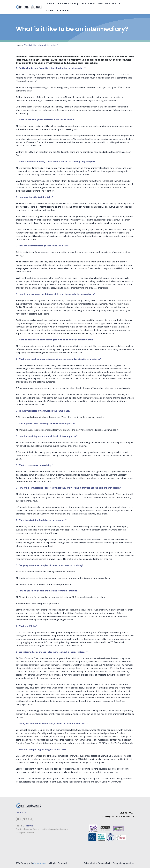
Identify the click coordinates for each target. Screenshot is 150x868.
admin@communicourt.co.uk (118, 816)
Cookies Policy (105, 863)
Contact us (63, 10)
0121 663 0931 (127, 813)
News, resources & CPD (109, 3)
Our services (89, 3)
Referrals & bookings (69, 3)
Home (19, 45)
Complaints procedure (123, 863)
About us (51, 3)
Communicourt (40, 863)
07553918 (28, 826)
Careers (51, 10)
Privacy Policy (90, 863)
